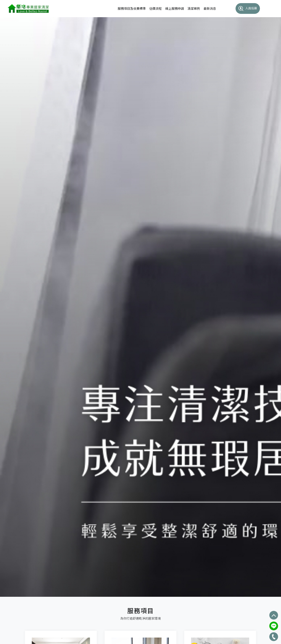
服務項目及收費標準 (132, 8)
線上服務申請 (175, 8)
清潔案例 (194, 8)
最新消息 (210, 8)
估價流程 (156, 8)
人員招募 (248, 8)
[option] (140, 307)
